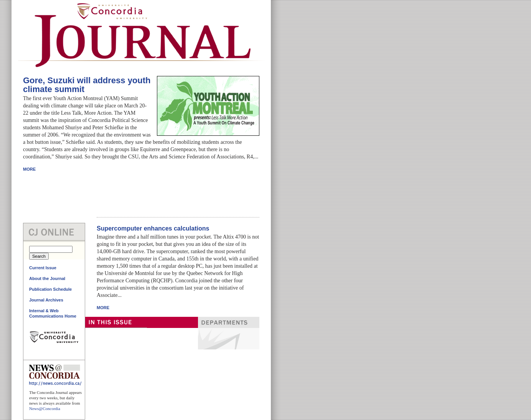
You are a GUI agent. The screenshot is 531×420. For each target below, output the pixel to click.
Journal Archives (46, 300)
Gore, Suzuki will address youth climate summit (87, 85)
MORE (29, 169)
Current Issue (43, 268)
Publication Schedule (50, 289)
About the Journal (47, 278)
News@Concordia (45, 408)
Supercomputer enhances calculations (153, 228)
